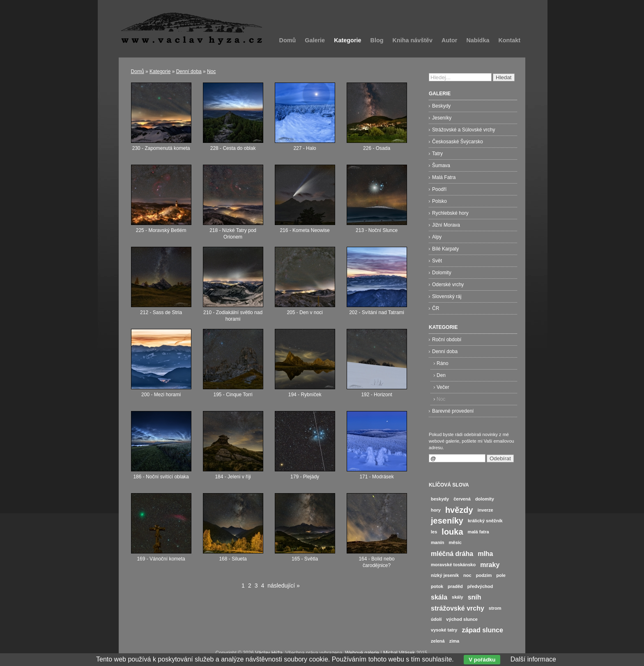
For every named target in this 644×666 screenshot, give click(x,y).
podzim (484, 575)
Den (441, 375)
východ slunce (462, 619)
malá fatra (478, 532)
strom (495, 608)
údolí (436, 619)
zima (454, 641)
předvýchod (480, 586)
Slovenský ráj (447, 296)
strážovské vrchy (458, 608)
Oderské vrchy (448, 285)
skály (458, 597)
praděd (455, 586)
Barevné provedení (453, 411)
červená (462, 499)
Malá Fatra (444, 177)
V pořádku (482, 660)
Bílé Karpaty (445, 249)
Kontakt (509, 40)
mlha (485, 554)
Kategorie (347, 40)
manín (438, 542)
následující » (284, 586)
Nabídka (478, 40)
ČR (436, 308)
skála (439, 597)
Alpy (437, 237)
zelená (438, 641)
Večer (443, 387)
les (434, 532)
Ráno (443, 363)
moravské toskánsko (453, 565)
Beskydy (441, 106)
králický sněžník (485, 521)
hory (436, 510)
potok (437, 586)
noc (467, 575)
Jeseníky (442, 118)
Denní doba (189, 71)
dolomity (485, 499)
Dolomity (442, 273)
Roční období (447, 340)
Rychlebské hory (450, 213)
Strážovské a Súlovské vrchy (463, 130)
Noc (211, 71)
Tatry (437, 154)
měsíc (455, 542)
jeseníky (447, 521)
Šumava (441, 165)
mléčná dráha (452, 554)
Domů (288, 40)
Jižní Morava (446, 225)
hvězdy (459, 510)
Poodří (439, 189)
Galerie (315, 40)
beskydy (440, 499)
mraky (490, 565)
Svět (437, 261)
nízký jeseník (445, 575)
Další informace (533, 659)
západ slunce (482, 630)
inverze (485, 510)
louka (452, 532)
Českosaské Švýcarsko (458, 142)
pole (501, 575)
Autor (449, 40)
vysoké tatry (444, 630)
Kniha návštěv (412, 40)
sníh (475, 597)
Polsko (439, 201)
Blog (377, 40)
